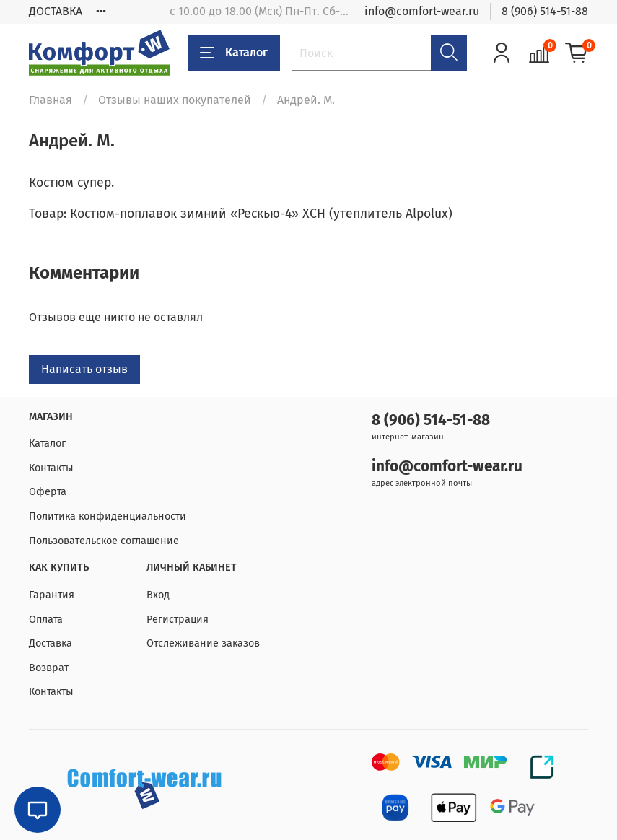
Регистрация (178, 620)
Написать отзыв (84, 369)
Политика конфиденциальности (108, 516)
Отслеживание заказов (203, 643)
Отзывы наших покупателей (175, 100)
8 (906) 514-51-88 (545, 11)
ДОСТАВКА (56, 11)
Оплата (46, 620)
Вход (158, 595)
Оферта (48, 492)
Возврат (49, 668)
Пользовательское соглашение (104, 541)
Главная (51, 100)
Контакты (51, 468)
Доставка (51, 643)
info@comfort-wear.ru (422, 11)
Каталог (234, 53)
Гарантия (52, 595)
